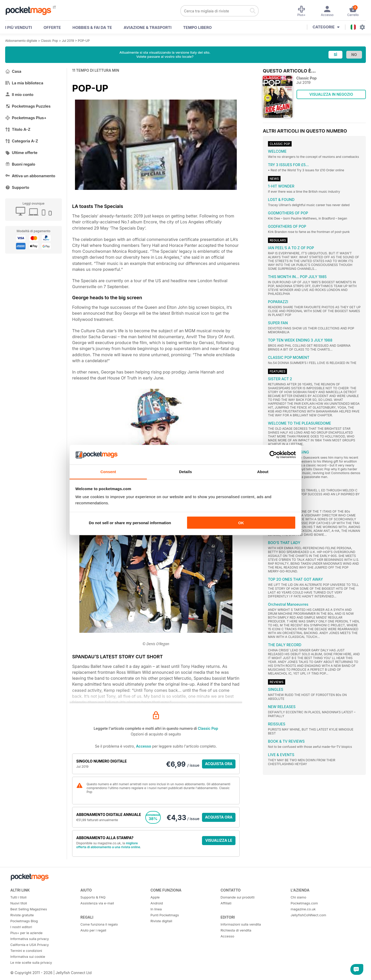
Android (157, 903)
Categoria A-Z (22, 141)
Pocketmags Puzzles (28, 106)
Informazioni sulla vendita (241, 924)
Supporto (17, 187)
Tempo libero (197, 27)
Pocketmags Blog (24, 921)
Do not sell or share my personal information (130, 523)
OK (241, 523)
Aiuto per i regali (93, 930)
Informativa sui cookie (28, 957)
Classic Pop (49, 41)
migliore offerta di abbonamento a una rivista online (108, 845)
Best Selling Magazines (29, 909)
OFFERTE (52, 27)
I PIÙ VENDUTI (19, 27)
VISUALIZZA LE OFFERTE (219, 842)
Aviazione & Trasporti (148, 27)
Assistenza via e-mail (97, 903)
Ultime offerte (21, 153)
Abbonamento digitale (21, 41)
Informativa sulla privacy (30, 939)
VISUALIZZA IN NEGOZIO (331, 94)
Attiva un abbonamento (30, 176)
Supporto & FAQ (93, 897)
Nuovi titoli (19, 903)
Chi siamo (298, 897)
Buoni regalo (20, 164)
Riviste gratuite (22, 915)
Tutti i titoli (18, 897)
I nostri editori (21, 927)
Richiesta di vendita (236, 930)
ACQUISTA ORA (219, 764)
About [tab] (263, 472)
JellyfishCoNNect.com (308, 915)
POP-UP (84, 41)
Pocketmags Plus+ (26, 118)
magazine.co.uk (303, 909)
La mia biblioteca (24, 83)
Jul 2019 (68, 41)
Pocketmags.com (304, 903)
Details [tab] (185, 472)
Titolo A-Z (18, 129)
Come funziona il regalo (99, 924)
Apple (155, 897)
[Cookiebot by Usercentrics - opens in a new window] (273, 455)
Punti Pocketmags (165, 915)
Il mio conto (19, 95)
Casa (13, 71)
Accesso (144, 746)
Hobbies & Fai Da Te (92, 27)
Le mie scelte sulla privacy (31, 962)
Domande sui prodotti (238, 897)
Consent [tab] (108, 472)
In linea (156, 909)
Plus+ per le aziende (26, 933)
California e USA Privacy (30, 945)
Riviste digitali (161, 921)
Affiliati (226, 903)
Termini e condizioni (26, 951)
